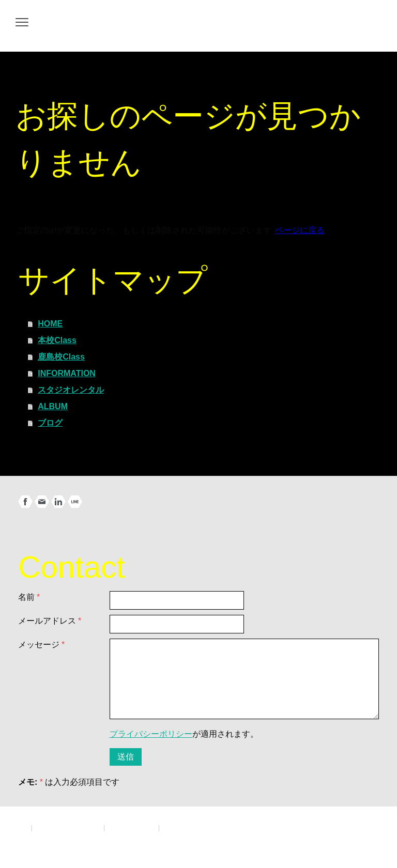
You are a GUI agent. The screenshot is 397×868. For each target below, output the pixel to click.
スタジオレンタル (71, 390)
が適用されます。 (184, 734)
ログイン (368, 837)
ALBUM (53, 406)
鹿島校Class (61, 357)
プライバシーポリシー (151, 734)
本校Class (57, 340)
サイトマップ (182, 827)
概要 (22, 827)
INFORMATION (67, 373)
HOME (50, 324)
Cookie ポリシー (132, 827)
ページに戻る (300, 230)
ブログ (50, 423)
